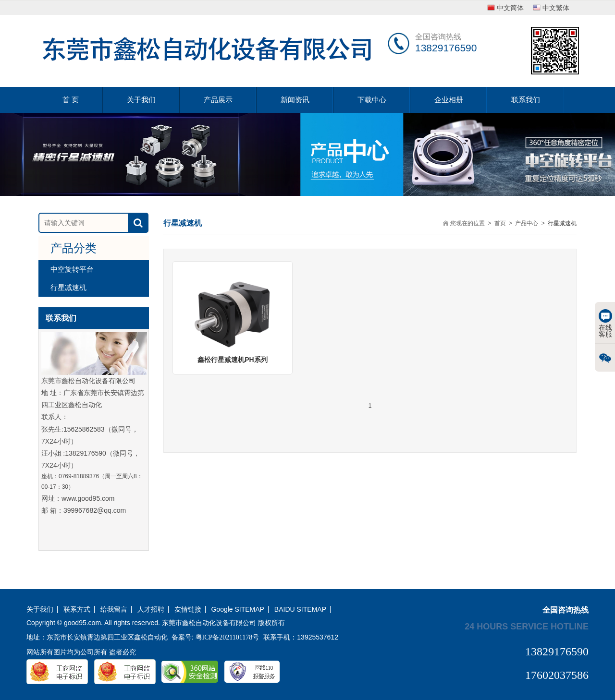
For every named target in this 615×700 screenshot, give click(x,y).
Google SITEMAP (238, 609)
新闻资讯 (295, 100)
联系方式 (77, 609)
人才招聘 (151, 609)
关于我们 (141, 100)
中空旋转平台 (72, 269)
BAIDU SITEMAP (300, 609)
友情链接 (188, 609)
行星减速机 (68, 287)
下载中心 (372, 100)
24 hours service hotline (527, 626)
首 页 (71, 100)
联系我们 (526, 100)
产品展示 (218, 100)
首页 (500, 223)
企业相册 (449, 100)
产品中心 (527, 223)
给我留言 (114, 609)
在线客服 (605, 324)
